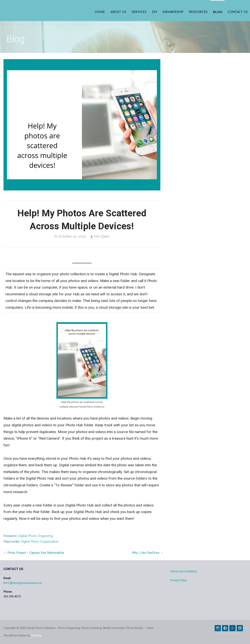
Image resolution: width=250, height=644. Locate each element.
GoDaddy (36, 636)
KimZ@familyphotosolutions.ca (23, 583)
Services (139, 12)
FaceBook (225, 628)
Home (100, 12)
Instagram (218, 628)
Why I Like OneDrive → (148, 553)
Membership (173, 12)
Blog (218, 12)
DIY (155, 12)
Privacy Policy (179, 580)
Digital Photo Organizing (36, 536)
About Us (118, 12)
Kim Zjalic (102, 236)
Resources (198, 12)
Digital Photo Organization (40, 542)
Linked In (240, 628)
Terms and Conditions (184, 571)
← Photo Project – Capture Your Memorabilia (34, 553)
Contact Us (238, 12)
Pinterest (232, 628)
